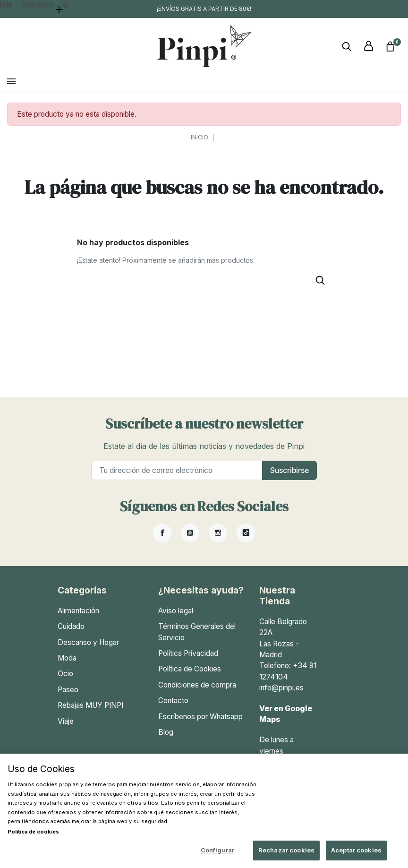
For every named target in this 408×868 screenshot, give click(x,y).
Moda (67, 665)
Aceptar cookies (356, 850)
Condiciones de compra (197, 692)
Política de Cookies (190, 676)
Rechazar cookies (286, 850)
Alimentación (78, 618)
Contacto (173, 708)
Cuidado (71, 633)
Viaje (66, 728)
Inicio (200, 144)
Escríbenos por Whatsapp (200, 724)
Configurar (217, 850)
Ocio (65, 681)
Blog (166, 739)
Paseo (68, 697)
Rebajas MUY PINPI (90, 712)
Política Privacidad (188, 660)
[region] (204, 811)
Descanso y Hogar (88, 649)
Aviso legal (176, 618)
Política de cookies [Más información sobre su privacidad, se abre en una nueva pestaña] (33, 832)
